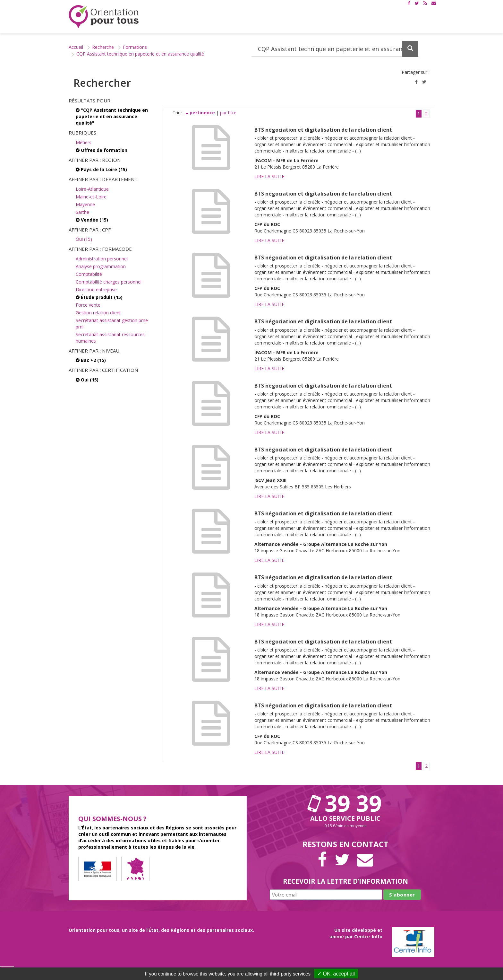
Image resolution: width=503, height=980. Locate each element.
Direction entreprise (96, 289)
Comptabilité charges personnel (109, 282)
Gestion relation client (98, 313)
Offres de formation (102, 150)
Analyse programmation (101, 266)
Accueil (76, 47)
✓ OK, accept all (336, 974)
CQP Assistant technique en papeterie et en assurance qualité (140, 54)
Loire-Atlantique (92, 189)
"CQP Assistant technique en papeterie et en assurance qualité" (112, 116)
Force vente (88, 305)
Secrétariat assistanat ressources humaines (110, 338)
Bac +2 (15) (91, 360)
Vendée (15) (92, 220)
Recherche (103, 47)
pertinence (201, 113)
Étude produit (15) (99, 297)
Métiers (84, 142)
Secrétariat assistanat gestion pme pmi (112, 324)
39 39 (345, 803)
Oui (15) (84, 239)
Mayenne (85, 204)
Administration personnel (102, 259)
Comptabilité (89, 274)
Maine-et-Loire (91, 197)
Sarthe (82, 212)
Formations (135, 47)
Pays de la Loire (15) (101, 169)
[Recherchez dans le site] (335, 49)
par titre (228, 113)
